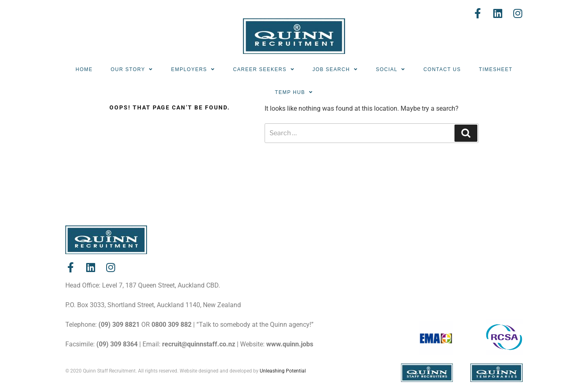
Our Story (132, 69)
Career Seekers (264, 69)
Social (391, 69)
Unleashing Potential (283, 371)
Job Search (335, 69)
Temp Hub (294, 92)
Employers (193, 69)
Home (84, 69)
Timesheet (496, 69)
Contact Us (442, 69)
